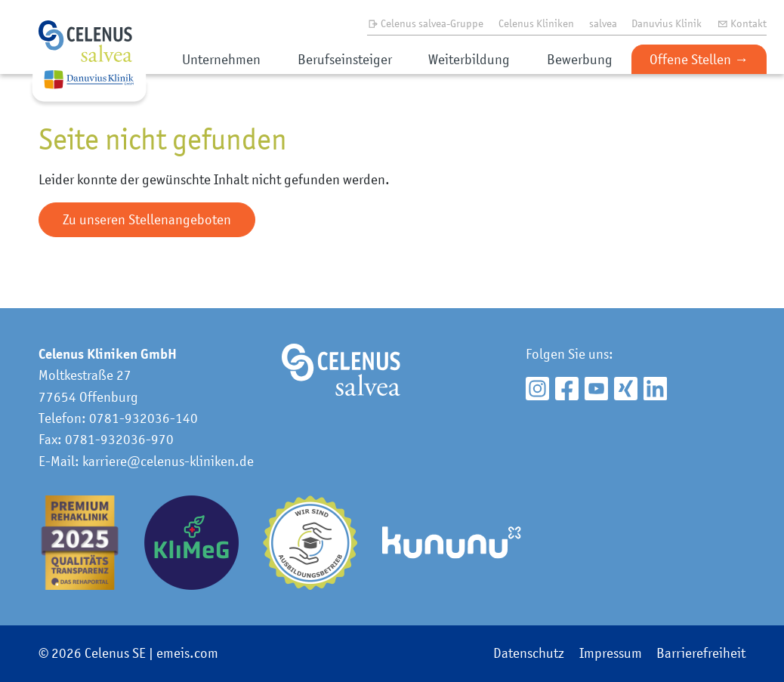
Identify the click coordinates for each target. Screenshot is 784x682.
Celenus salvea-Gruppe (426, 23)
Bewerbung (580, 59)
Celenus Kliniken (536, 23)
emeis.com (187, 653)
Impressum (611, 653)
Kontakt (742, 23)
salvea (603, 23)
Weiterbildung (469, 59)
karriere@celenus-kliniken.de (168, 461)
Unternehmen (221, 59)
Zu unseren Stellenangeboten (147, 219)
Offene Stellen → (699, 59)
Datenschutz (529, 653)
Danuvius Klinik (667, 23)
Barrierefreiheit (701, 653)
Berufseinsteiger (345, 59)
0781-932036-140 (144, 418)
